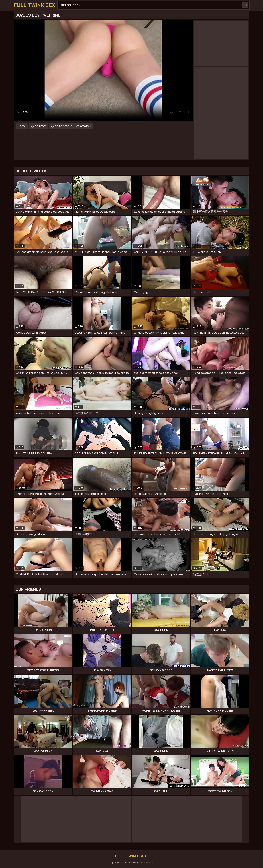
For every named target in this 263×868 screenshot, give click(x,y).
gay (24, 126)
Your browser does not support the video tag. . (103, 71)
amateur (86, 126)
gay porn (41, 126)
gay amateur (63, 126)
